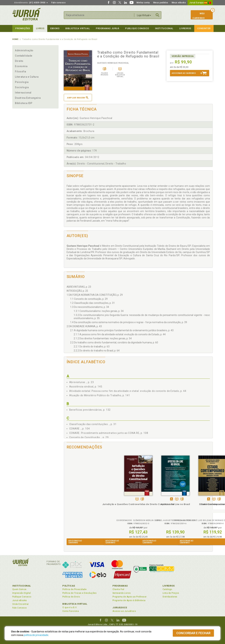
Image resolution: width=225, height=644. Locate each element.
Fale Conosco (20, 608)
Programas (120, 586)
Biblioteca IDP (24, 103)
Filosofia (21, 72)
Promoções (23, 28)
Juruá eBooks (20, 600)
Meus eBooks (179, 3)
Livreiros (185, 28)
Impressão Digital (22, 593)
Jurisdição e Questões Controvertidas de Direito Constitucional (82, 507)
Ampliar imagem (78, 98)
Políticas (69, 586)
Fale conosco (58, 3)
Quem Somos (19, 589)
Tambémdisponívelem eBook (116, 499)
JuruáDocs (120, 608)
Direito (19, 61)
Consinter (204, 28)
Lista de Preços (171, 593)
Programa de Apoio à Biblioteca (129, 600)
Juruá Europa (200, 3)
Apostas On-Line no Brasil (120, 504)
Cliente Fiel (118, 589)
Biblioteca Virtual (75, 604)
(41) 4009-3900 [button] (31, 3)
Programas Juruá (107, 28)
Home (15, 39)
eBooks (55, 28)
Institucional (164, 28)
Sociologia (22, 87)
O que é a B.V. (70, 607)
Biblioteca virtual (78, 28)
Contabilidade (24, 56)
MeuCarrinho (199, 16)
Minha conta (143, 3)
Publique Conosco (137, 28)
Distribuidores (170, 597)
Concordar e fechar (193, 633)
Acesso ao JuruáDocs (124, 611)
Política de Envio (71, 597)
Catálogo (167, 589)
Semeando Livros (122, 593)
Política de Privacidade (74, 589)
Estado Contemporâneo (157, 504)
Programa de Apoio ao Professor (130, 597)
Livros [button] (40, 28)
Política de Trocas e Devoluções (79, 593)
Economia (21, 66)
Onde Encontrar (21, 604)
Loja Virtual (144, 15)
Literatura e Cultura (27, 77)
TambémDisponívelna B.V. (81, 499)
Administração (24, 50)
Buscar (157, 15)
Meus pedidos (161, 3)
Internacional (23, 93)
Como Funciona (71, 611)
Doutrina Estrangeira (28, 98)
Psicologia (22, 82)
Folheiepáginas (86, 499)
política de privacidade (36, 635)
